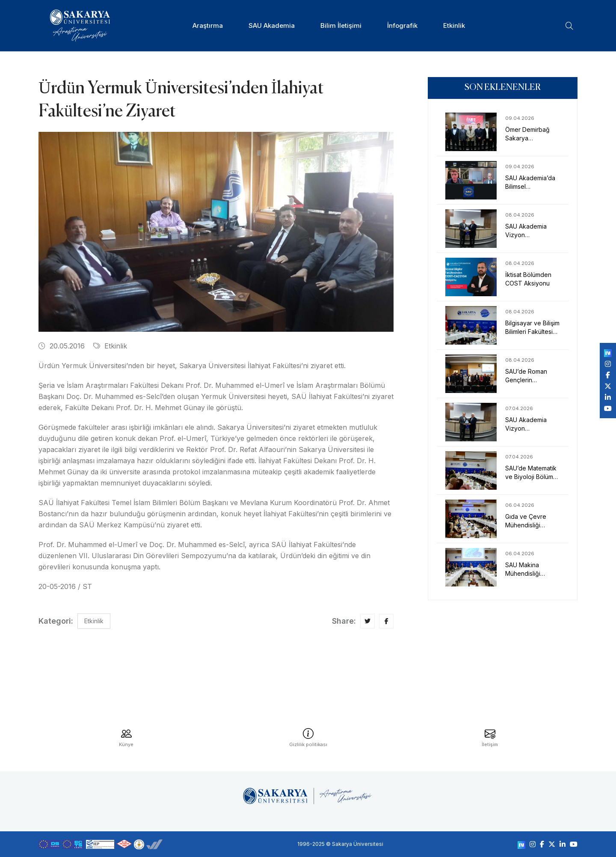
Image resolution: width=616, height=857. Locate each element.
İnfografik (402, 25)
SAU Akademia (272, 25)
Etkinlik (454, 25)
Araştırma (208, 25)
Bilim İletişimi (341, 25)
